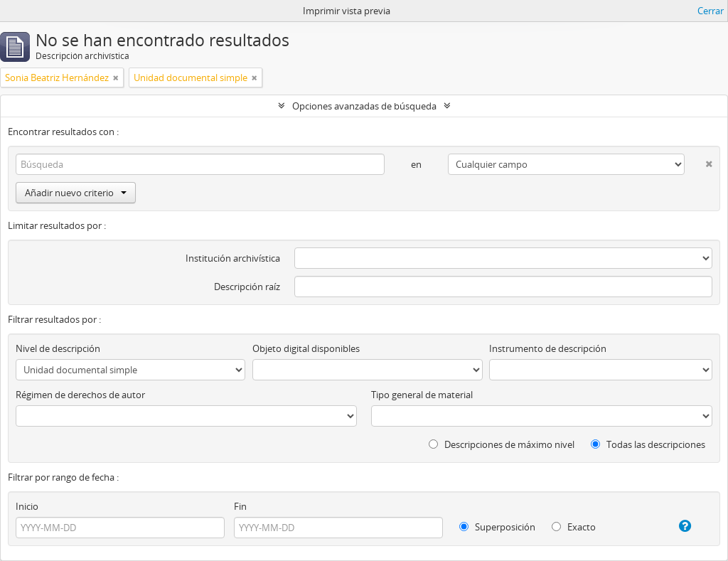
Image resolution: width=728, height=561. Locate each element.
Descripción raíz (247, 287)
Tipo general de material (422, 395)
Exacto (574, 527)
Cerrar (711, 11)
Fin (240, 506)
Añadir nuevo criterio (76, 193)
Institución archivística (233, 258)
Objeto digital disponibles (306, 348)
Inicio (27, 506)
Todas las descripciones (648, 444)
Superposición (497, 527)
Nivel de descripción (58, 348)
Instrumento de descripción (548, 348)
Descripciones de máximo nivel (502, 444)
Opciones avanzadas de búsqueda (364, 106)
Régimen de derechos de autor (80, 395)
